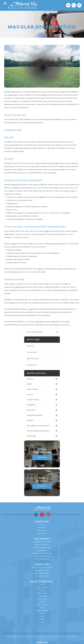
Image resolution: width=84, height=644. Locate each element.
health (29, 384)
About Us (30, 346)
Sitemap (74, 637)
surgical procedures (35, 415)
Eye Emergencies (42, 550)
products (30, 420)
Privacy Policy (66, 637)
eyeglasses (31, 405)
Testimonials (32, 365)
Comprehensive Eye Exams (42, 542)
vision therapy (33, 389)
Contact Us (42, 486)
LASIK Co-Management (42, 559)
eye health (31, 410)
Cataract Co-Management (42, 556)
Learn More (42, 457)
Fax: (37, 576)
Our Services (32, 352)
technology (31, 436)
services (30, 394)
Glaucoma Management (42, 548)
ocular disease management (38, 431)
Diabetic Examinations (42, 545)
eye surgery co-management (38, 426)
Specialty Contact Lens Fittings (42, 553)
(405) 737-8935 (44, 573)
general (30, 379)
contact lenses (33, 400)
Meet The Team (33, 359)
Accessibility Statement (53, 637)
